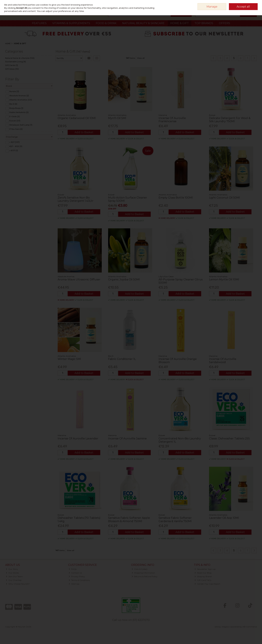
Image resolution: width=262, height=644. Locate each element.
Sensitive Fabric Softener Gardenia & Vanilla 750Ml (175, 519)
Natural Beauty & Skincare (143, 23)
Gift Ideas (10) (12, 69)
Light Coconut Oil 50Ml (224, 198)
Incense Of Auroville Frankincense (172, 120)
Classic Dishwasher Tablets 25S (229, 439)
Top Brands (204, 23)
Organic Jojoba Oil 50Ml (124, 279)
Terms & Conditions (79, 580)
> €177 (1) (14, 150)
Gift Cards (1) (12, 65)
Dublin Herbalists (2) (19, 112)
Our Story (12, 569)
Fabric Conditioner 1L (122, 359)
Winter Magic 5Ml (69, 359)
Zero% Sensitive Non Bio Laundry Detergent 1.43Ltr (76, 199)
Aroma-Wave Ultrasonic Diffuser (79, 279)
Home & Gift (180, 23)
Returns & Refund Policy (145, 576)
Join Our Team (14, 576)
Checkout (248, 13)
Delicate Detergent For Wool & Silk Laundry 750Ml (230, 120)
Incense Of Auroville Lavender (78, 439)
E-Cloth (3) (15, 117)
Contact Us (75, 573)
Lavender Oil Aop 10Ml (224, 518)
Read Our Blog (203, 573)
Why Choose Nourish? (18, 584)
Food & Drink (106, 23)
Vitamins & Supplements (71, 23)
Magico (225, 627)
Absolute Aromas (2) (19, 96)
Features (39, 23)
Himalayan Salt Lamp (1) (21, 125)
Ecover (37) (15, 121)
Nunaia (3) (14, 91)
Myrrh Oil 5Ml (117, 118)
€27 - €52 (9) (16, 146)
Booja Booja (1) (16, 108)
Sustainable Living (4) (16, 62)
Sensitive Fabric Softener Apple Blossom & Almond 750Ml (129, 519)
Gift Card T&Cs (203, 580)
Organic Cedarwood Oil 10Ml (77, 118)
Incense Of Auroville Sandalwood (223, 361)
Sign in (247, 4)
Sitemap (74, 584)
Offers (224, 23)
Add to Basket (84, 132)
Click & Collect (140, 569)
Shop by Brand (203, 576)
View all (141, 58)
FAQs (73, 569)
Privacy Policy (77, 576)
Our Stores (12, 573)
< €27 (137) (14, 142)
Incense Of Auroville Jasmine (127, 439)
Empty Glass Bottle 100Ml (176, 198)
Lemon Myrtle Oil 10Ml (224, 279)
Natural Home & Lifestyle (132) (20, 58)
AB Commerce (250, 627)
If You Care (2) (16, 129)
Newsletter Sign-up (205, 569)
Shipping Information (143, 573)
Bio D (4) (13, 104)
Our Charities (14, 580)
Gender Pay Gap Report (207, 584)
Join (255, 4)
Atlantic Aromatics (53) (21, 100)
